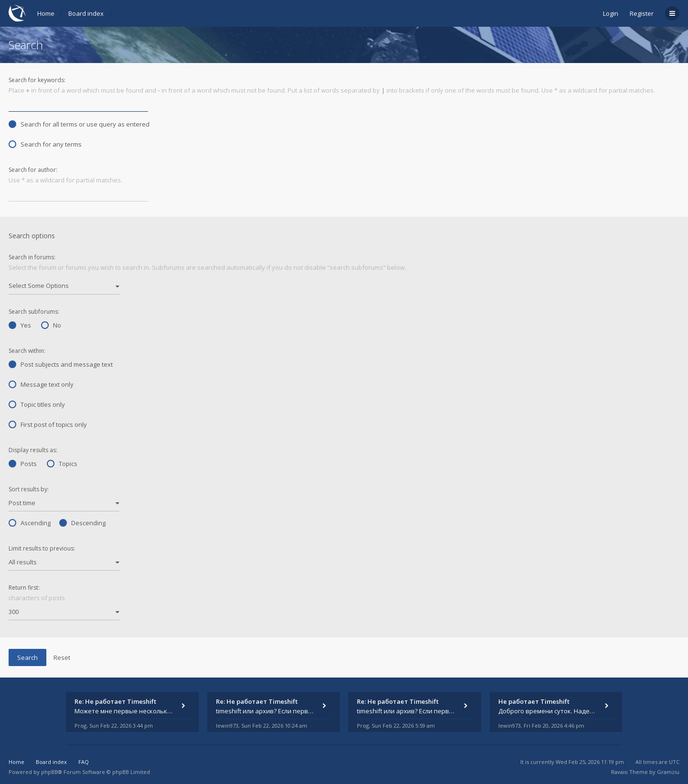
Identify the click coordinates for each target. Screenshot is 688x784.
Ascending (30, 523)
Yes (20, 325)
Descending (82, 523)
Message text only (41, 384)
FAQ (84, 762)
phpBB (49, 772)
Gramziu (668, 772)
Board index (86, 13)
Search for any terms (45, 144)
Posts (23, 464)
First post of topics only (48, 424)
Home (46, 13)
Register (642, 13)
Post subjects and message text (61, 364)
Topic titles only (37, 404)
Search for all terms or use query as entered (79, 124)
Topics (62, 464)
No (51, 325)
